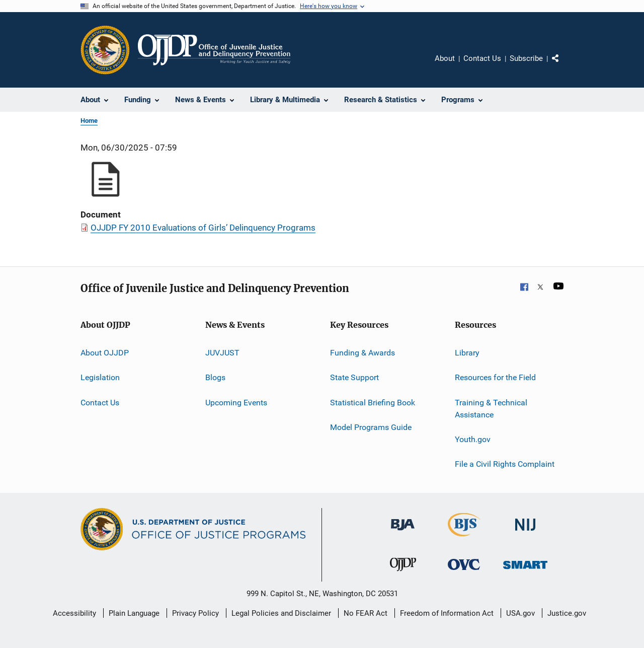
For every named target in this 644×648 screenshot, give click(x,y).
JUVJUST (222, 353)
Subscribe (526, 58)
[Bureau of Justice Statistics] (464, 538)
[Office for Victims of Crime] (464, 572)
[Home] (214, 50)
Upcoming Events (236, 403)
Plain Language (134, 613)
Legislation (100, 377)
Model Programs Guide (371, 427)
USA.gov (520, 613)
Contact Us (482, 58)
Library (467, 353)
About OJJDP (105, 353)
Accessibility (74, 613)
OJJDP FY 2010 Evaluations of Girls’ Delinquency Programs (203, 228)
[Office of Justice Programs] (105, 50)
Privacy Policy (195, 613)
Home (89, 121)
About (445, 58)
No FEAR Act (366, 613)
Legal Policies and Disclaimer (281, 613)
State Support (354, 377)
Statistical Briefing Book (373, 403)
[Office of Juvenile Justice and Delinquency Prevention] (403, 573)
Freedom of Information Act (447, 613)
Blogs (215, 377)
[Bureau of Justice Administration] (403, 532)
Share (563, 65)
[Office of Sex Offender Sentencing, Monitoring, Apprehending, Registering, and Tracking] (525, 571)
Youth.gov (473, 439)
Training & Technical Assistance (491, 409)
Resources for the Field (495, 377)
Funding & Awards (363, 353)
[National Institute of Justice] (525, 532)
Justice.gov (567, 613)
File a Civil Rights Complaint (505, 464)
